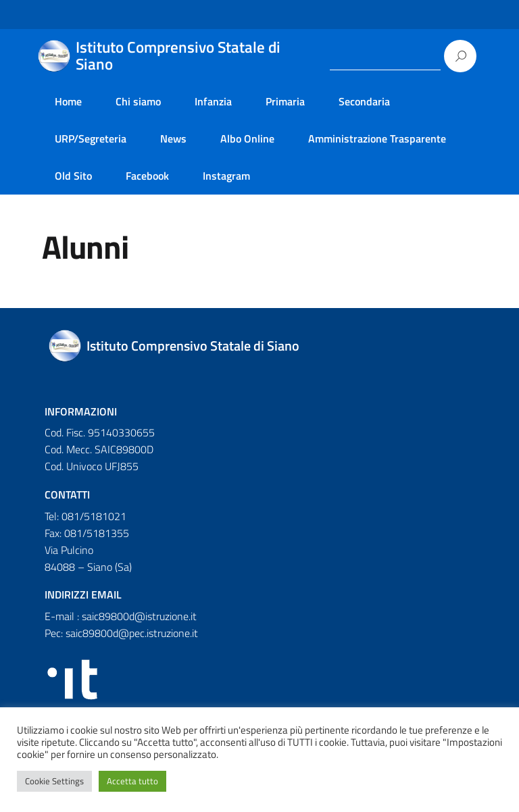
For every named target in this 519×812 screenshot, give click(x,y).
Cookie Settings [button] (54, 781)
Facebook (147, 176)
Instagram (226, 176)
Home (68, 101)
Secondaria (364, 101)
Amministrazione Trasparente (377, 138)
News (173, 138)
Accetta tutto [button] (132, 781)
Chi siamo (138, 101)
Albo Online (247, 138)
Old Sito (73, 176)
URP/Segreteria (91, 138)
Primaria (285, 101)
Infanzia (213, 101)
